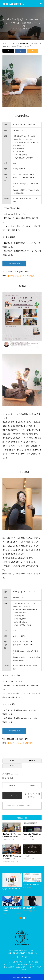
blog (12, 840)
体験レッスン (15, 861)
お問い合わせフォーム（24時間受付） (22, 276)
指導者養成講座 (23, 964)
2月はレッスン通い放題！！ (11, 889)
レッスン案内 (33, 962)
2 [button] (24, 918)
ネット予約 (31, 967)
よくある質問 (10, 967)
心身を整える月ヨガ (29, 908)
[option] (23, 894)
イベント (14, 892)
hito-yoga (14, 774)
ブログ (38, 967)
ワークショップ (16, 913)
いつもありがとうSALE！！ (32, 885)
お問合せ (23, 969)
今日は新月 (27, 856)
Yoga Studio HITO (13, 4)
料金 (31, 964)
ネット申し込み (14, 263)
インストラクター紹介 (20, 962)
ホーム (8, 962)
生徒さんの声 (21, 967)
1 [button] (21, 918)
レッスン (34, 911)
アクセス (38, 964)
